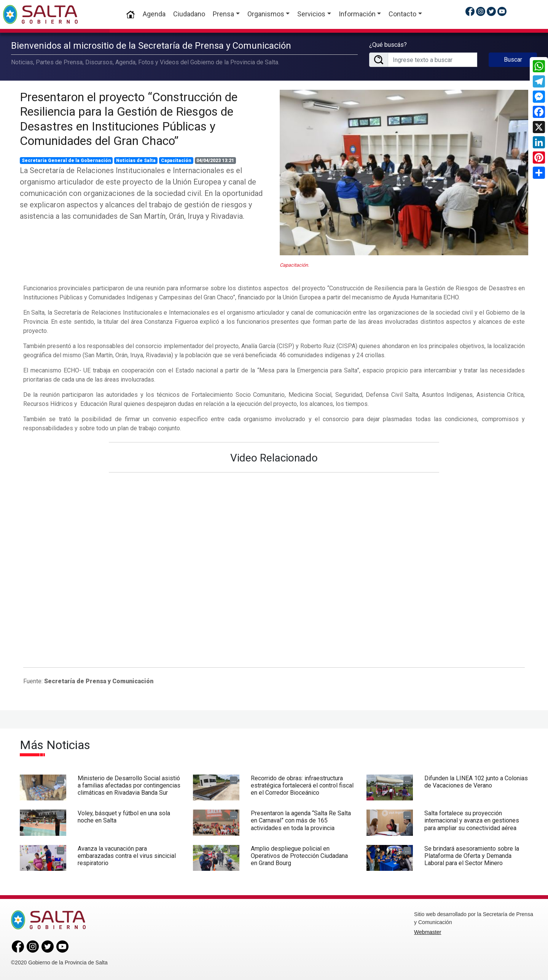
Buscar (513, 60)
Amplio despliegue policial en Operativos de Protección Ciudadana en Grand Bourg (299, 856)
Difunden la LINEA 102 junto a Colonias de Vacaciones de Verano (476, 782)
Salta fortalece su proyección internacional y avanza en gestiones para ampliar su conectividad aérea (472, 820)
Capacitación (176, 161)
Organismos (266, 14)
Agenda (154, 14)
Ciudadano (189, 14)
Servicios (311, 14)
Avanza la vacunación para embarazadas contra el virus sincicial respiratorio (127, 856)
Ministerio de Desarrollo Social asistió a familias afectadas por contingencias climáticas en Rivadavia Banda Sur (129, 785)
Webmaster (428, 932)
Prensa (223, 14)
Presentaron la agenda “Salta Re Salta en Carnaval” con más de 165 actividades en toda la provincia (301, 820)
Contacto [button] (402, 14)
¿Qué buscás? (388, 45)
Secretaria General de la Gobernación (66, 161)
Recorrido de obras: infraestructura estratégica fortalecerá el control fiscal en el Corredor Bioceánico (302, 785)
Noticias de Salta (136, 161)
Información (357, 14)
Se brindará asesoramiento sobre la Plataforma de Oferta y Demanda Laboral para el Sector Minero (472, 856)
